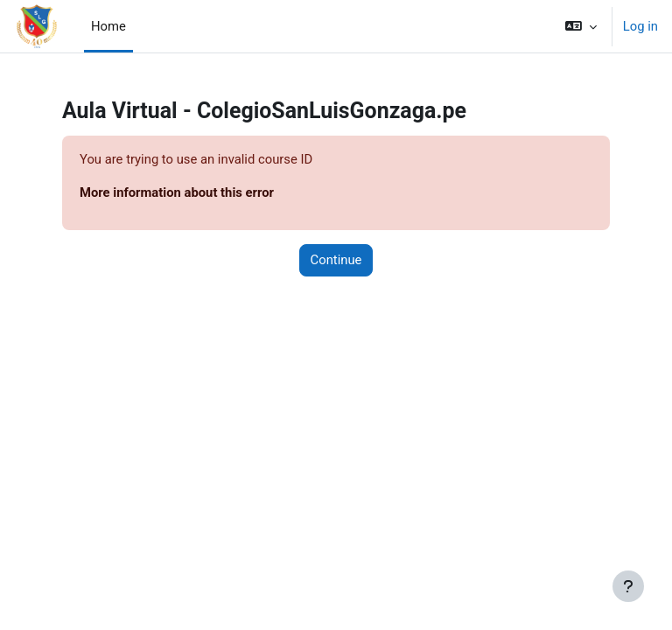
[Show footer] (628, 586)
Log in (640, 26)
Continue (336, 260)
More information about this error (177, 192)
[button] (581, 26)
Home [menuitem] (108, 26)
